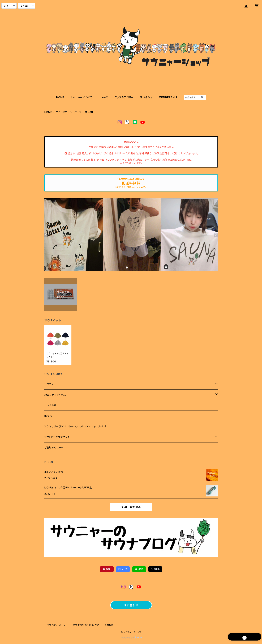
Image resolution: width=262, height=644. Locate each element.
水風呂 (48, 416)
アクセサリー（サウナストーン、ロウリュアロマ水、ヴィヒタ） (76, 426)
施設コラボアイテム (55, 395)
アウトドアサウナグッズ (69, 112)
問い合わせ (146, 97)
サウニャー (50, 384)
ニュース (103, 97)
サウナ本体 (51, 405)
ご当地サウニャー (54, 448)
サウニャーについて (81, 97)
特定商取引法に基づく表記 (86, 625)
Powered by (131, 638)
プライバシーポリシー (57, 625)
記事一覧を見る (131, 507)
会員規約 (109, 625)
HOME (60, 97)
